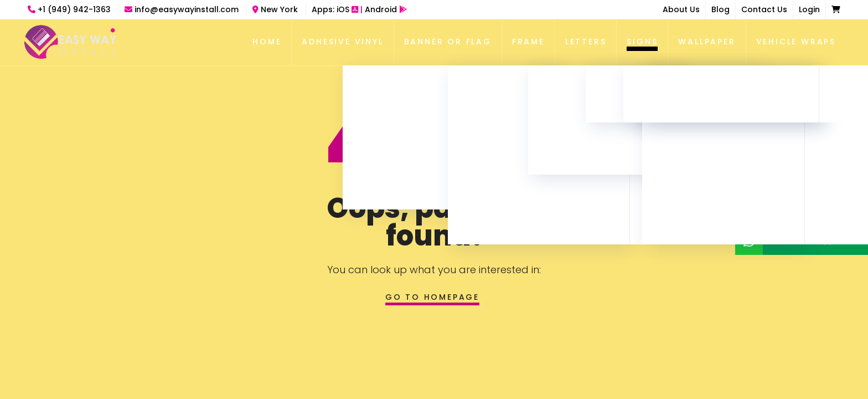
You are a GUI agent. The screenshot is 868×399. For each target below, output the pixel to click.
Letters (586, 42)
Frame (528, 42)
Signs (642, 42)
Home (267, 42)
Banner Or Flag (448, 42)
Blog (720, 9)
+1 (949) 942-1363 (70, 9)
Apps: (359, 9)
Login (809, 9)
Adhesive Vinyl (342, 42)
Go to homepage (432, 297)
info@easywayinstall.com (183, 9)
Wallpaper (707, 42)
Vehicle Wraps (796, 42)
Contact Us (764, 9)
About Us (681, 9)
